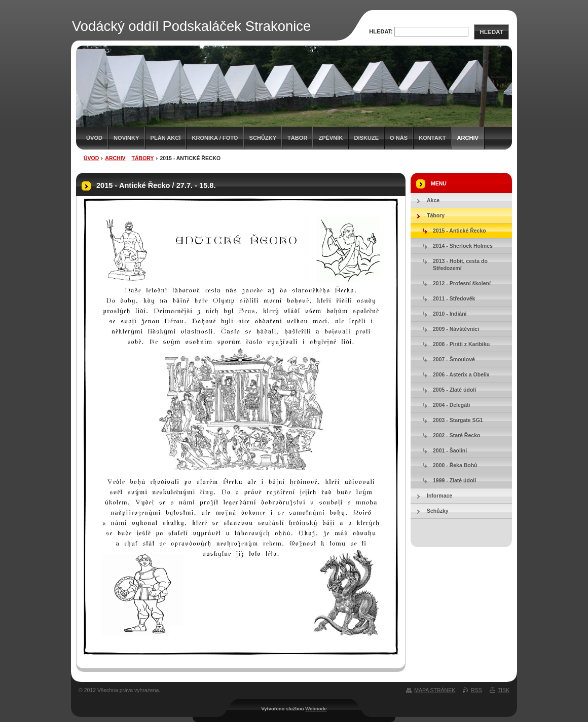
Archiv (468, 138)
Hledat (491, 32)
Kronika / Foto (215, 138)
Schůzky (263, 138)
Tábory (143, 158)
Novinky (126, 138)
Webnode (316, 709)
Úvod (94, 138)
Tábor (297, 138)
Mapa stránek (435, 690)
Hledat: (381, 31)
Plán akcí (166, 138)
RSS (476, 690)
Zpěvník (330, 138)
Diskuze (366, 138)
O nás (399, 138)
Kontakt (432, 138)
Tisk (504, 690)
